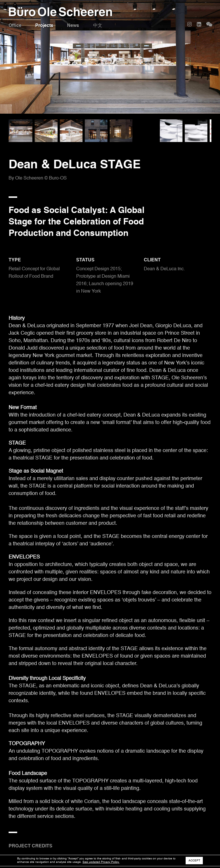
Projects (45, 26)
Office (15, 26)
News (74, 26)
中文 (98, 26)
